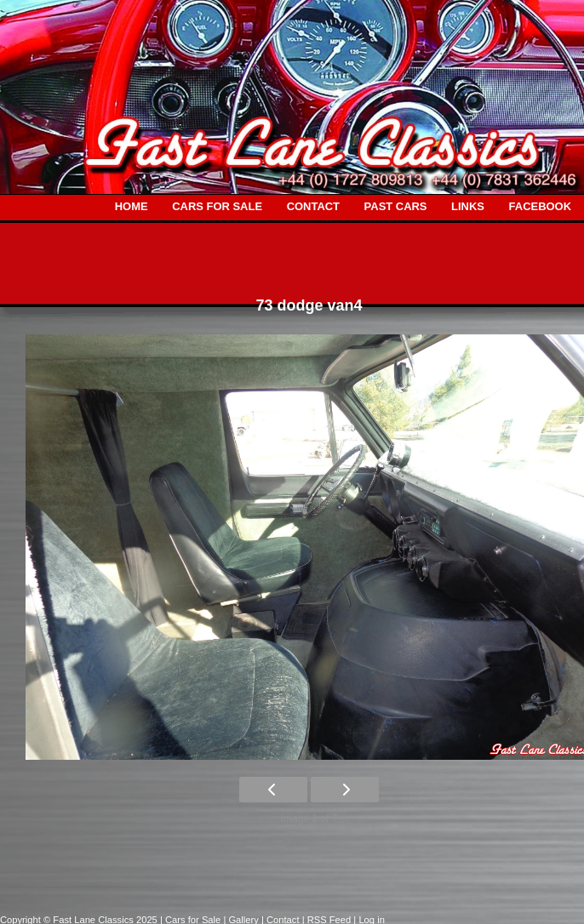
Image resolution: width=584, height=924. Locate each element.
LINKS (468, 206)
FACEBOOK (540, 206)
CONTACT (313, 206)
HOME (132, 206)
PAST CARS (396, 206)
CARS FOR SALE (217, 206)
